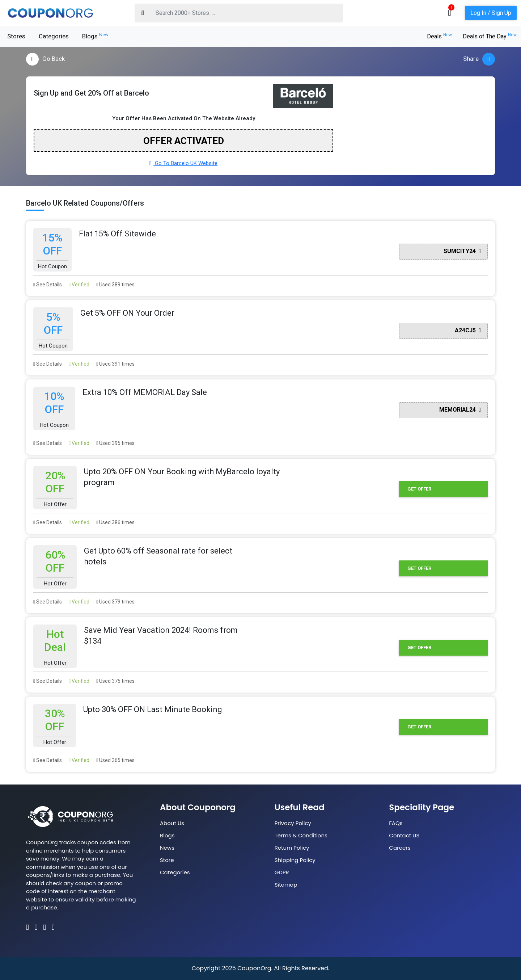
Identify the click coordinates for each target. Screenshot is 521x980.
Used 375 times (115, 681)
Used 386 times (115, 522)
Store (167, 860)
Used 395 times (115, 443)
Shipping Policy (295, 860)
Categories (54, 36)
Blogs (95, 36)
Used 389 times (115, 285)
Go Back (45, 59)
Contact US (404, 835)
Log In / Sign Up (491, 13)
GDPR (282, 872)
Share (479, 59)
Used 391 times (115, 364)
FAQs (396, 823)
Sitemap (286, 885)
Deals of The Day (490, 36)
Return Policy (292, 848)
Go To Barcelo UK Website (183, 163)
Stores (16, 36)
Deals (439, 36)
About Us (172, 823)
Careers (400, 848)
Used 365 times (115, 760)
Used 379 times (115, 602)
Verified (79, 285)
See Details (48, 285)
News (167, 848)
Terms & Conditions (301, 835)
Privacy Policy (293, 823)
